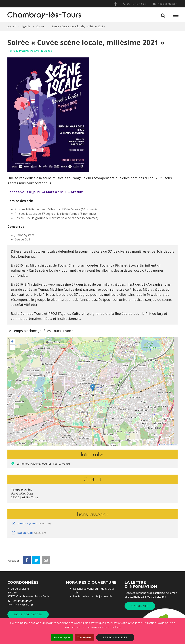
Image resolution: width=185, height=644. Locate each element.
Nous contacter (165, 4)
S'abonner (140, 606)
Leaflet (162, 445)
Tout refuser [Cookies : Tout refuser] (84, 637)
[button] (93, 388)
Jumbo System (31, 523)
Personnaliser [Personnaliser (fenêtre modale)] (115, 637)
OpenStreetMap (172, 445)
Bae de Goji (29, 533)
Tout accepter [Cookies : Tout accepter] (62, 637)
